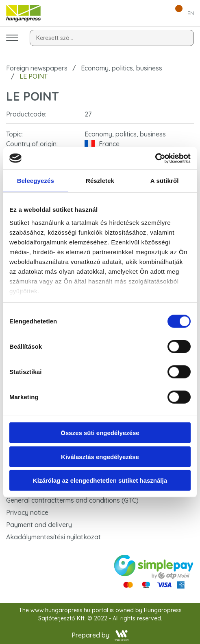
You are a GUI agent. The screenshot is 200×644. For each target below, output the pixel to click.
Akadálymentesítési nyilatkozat (53, 537)
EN (191, 13)
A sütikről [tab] (165, 181)
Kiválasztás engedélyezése (100, 456)
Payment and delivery (39, 525)
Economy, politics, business (122, 68)
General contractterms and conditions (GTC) (72, 500)
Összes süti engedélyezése (100, 433)
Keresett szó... (55, 38)
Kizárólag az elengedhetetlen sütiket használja (100, 480)
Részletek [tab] (100, 181)
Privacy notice (27, 512)
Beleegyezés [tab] (36, 181)
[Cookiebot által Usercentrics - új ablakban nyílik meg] (155, 158)
